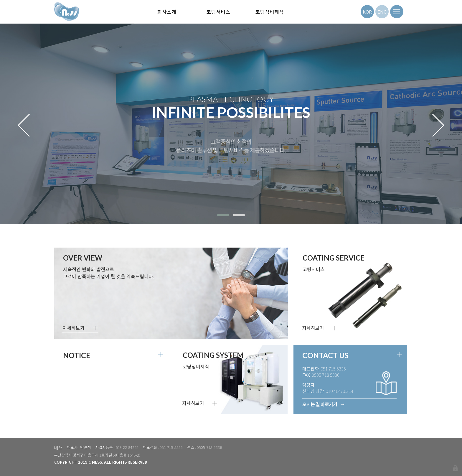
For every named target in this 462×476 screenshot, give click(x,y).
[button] (223, 215)
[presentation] (24, 125)
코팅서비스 (218, 12)
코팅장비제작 (270, 12)
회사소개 (167, 12)
